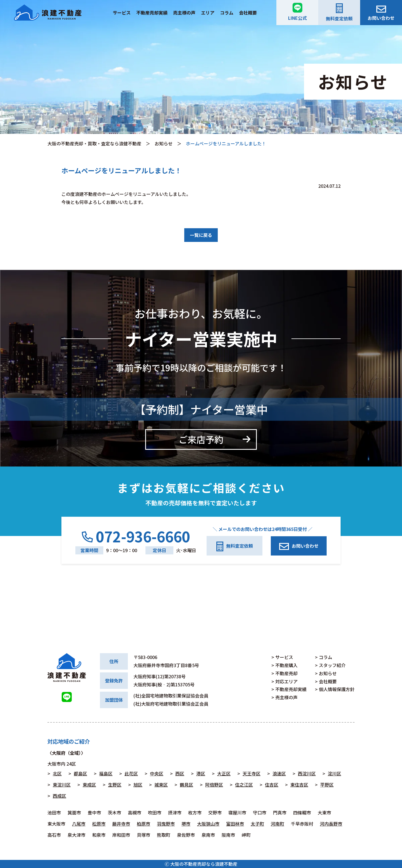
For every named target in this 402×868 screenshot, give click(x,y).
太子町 (257, 824)
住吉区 (272, 785)
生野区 (115, 785)
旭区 (138, 785)
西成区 (59, 796)
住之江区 (244, 785)
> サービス (282, 657)
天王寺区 (252, 773)
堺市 (186, 824)
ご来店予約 (201, 439)
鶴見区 (186, 785)
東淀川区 (62, 785)
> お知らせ (326, 673)
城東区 (161, 785)
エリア (208, 13)
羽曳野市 (166, 824)
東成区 (89, 785)
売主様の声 (184, 13)
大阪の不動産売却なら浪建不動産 (204, 864)
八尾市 (79, 824)
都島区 (80, 773)
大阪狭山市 (208, 824)
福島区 (106, 773)
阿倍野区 (214, 785)
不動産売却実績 (152, 13)
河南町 (277, 824)
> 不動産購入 (284, 665)
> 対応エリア (284, 681)
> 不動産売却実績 (289, 689)
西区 (180, 773)
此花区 (131, 773)
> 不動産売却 (284, 673)
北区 (57, 773)
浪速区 (279, 773)
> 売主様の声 (284, 697)
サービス (122, 13)
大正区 (224, 773)
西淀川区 (307, 773)
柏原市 (143, 824)
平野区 (327, 785)
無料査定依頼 (339, 13)
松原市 (99, 824)
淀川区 (334, 773)
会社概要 (248, 13)
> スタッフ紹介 (330, 665)
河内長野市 (331, 824)
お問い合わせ (381, 13)
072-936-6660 (136, 537)
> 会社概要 (326, 681)
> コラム (324, 657)
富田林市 (235, 824)
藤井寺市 (121, 824)
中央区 (157, 773)
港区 (201, 773)
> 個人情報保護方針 (335, 689)
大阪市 (54, 764)
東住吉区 (299, 785)
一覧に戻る (201, 235)
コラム (227, 13)
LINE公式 (297, 12)
